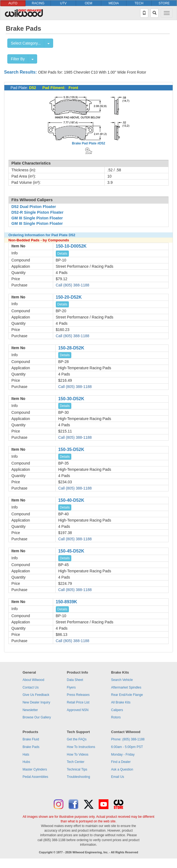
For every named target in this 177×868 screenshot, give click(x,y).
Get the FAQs (77, 739)
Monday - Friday (123, 755)
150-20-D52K (69, 297)
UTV (63, 3)
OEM (89, 3)
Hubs (26, 762)
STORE (164, 3)
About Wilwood (33, 680)
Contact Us (30, 687)
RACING (38, 3)
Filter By (18, 59)
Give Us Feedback (36, 695)
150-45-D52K (71, 551)
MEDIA (114, 3)
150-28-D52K (71, 348)
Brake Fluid (31, 739)
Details (62, 254)
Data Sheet (75, 680)
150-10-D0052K (71, 246)
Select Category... (26, 43)
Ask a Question (122, 769)
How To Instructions (81, 747)
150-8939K (67, 602)
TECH (139, 3)
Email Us (118, 777)
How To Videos (78, 755)
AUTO (13, 3)
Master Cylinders (35, 769)
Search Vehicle (122, 680)
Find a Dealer (121, 762)
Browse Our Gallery (37, 717)
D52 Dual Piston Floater (34, 207)
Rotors (116, 717)
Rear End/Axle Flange (127, 695)
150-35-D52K (71, 449)
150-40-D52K (71, 500)
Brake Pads (31, 747)
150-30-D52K (71, 399)
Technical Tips (77, 769)
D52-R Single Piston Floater (37, 212)
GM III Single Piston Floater (37, 218)
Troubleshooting (79, 777)
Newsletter (30, 710)
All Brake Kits (121, 702)
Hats (26, 755)
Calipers (117, 710)
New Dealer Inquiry (36, 702)
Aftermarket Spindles (126, 687)
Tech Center (76, 762)
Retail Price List (78, 702)
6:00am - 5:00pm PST (127, 747)
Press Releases (78, 695)
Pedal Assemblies (35, 777)
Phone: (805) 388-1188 (128, 739)
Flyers (71, 687)
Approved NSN (78, 710)
